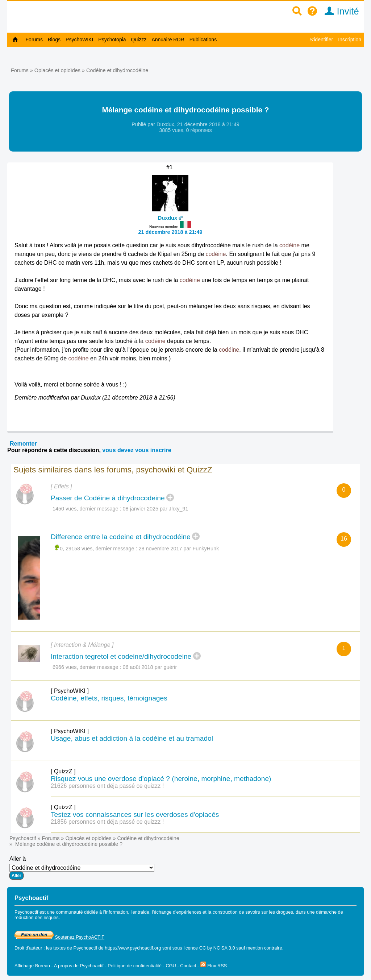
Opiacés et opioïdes (57, 70)
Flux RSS (214, 966)
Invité (339, 11)
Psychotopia (112, 40)
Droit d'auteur (28, 948)
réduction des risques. (37, 917)
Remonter (23, 444)
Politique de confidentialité (135, 966)
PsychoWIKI (79, 40)
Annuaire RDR (168, 40)
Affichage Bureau (32, 966)
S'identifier (321, 40)
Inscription (350, 40)
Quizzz (139, 40)
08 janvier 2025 (141, 509)
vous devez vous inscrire (137, 450)
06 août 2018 (138, 667)
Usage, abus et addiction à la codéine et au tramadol (132, 738)
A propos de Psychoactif (79, 966)
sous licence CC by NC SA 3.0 (204, 948)
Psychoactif (23, 838)
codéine (289, 245)
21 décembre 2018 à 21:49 (170, 232)
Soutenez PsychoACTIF (59, 937)
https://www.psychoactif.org (133, 948)
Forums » (23, 70)
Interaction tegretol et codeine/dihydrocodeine (121, 656)
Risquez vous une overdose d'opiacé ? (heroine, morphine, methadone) (161, 779)
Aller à (82, 868)
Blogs (54, 40)
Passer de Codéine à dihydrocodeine (108, 498)
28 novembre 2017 (161, 549)
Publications (203, 40)
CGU (171, 966)
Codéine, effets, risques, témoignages (109, 698)
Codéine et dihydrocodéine (117, 70)
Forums (34, 40)
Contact (188, 966)
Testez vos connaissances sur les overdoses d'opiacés (135, 814)
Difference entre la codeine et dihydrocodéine (121, 537)
